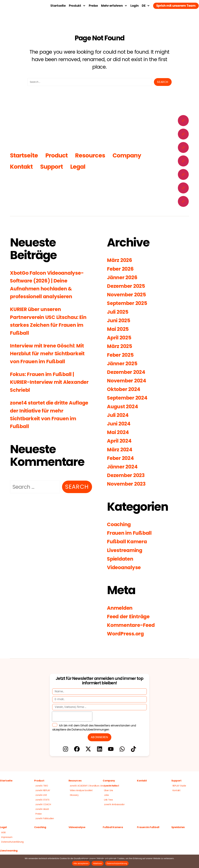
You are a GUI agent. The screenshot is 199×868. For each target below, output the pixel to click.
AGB (3, 833)
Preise (93, 6)
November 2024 (128, 381)
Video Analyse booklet (81, 790)
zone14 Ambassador (114, 804)
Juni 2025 (120, 320)
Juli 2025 (119, 312)
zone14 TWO (42, 786)
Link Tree (108, 800)
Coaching (120, 524)
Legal (79, 167)
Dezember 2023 (127, 475)
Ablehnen (98, 863)
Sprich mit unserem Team (176, 6)
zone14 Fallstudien (45, 819)
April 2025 (120, 338)
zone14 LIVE (41, 795)
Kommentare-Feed (133, 625)
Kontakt (22, 167)
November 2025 (128, 295)
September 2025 (129, 303)
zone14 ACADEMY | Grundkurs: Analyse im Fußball (94, 786)
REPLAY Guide (179, 786)
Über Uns (109, 790)
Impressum (7, 837)
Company (129, 155)
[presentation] (72, 716)
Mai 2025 (119, 329)
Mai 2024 (119, 432)
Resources (92, 155)
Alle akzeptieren (81, 863)
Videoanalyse (126, 567)
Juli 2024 (119, 415)
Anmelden (121, 608)
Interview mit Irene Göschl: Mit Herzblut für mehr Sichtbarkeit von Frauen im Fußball (50, 354)
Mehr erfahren (114, 6)
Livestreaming (126, 550)
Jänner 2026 (123, 277)
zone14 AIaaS (42, 809)
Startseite (58, 6)
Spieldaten (121, 559)
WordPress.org (127, 634)
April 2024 (120, 441)
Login (135, 6)
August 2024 (124, 406)
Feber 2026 (121, 269)
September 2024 (129, 398)
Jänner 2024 (123, 467)
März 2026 (120, 260)
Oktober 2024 (125, 389)
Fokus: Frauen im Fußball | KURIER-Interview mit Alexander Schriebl (45, 382)
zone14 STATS (42, 800)
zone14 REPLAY (43, 790)
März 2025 (120, 346)
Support (53, 167)
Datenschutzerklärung (12, 842)
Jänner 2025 (123, 363)
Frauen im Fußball (131, 533)
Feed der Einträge (130, 616)
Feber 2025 (121, 355)
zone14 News (111, 786)
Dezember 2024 (128, 372)
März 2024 (120, 450)
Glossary (74, 795)
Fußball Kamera (128, 541)
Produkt (77, 6)
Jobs (106, 795)
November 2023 (128, 484)
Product (58, 155)
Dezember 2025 (127, 286)
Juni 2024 (120, 424)
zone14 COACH (43, 804)
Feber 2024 (121, 458)
